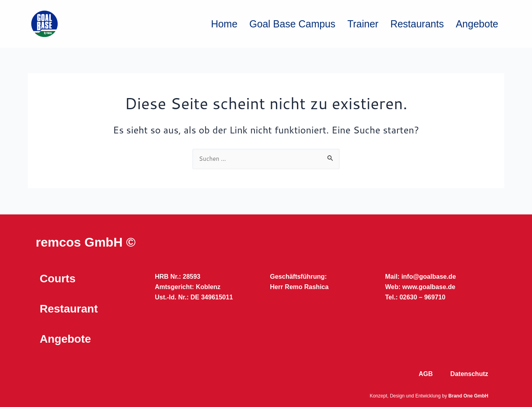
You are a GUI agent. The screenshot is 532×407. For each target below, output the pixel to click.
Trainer (363, 24)
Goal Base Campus (292, 24)
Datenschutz (469, 374)
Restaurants (417, 24)
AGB (426, 374)
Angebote (477, 24)
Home (224, 24)
